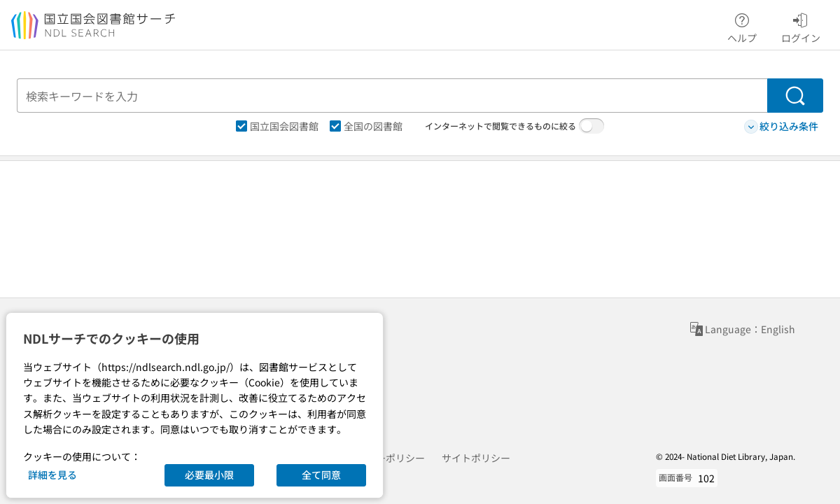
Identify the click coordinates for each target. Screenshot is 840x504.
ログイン (801, 26)
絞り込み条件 (781, 126)
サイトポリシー (476, 458)
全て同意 (321, 475)
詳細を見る (52, 475)
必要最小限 (209, 475)
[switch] (591, 126)
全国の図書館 (366, 126)
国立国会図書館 (277, 126)
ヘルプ (742, 26)
